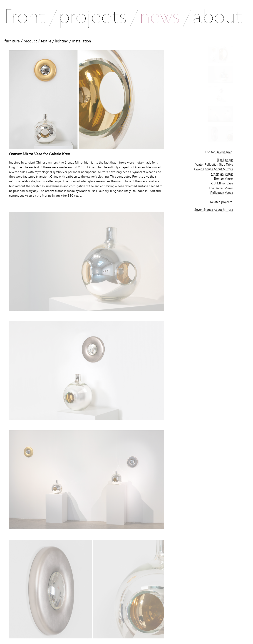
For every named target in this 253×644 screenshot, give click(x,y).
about (217, 16)
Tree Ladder (225, 160)
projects (97, 16)
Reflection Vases (222, 193)
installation (82, 41)
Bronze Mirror (223, 179)
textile (46, 41)
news (165, 16)
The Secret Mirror (221, 188)
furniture (12, 41)
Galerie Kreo (59, 154)
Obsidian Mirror (222, 174)
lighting (62, 41)
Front (30, 16)
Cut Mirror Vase (222, 184)
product (30, 41)
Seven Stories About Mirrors (214, 169)
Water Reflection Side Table (214, 165)
